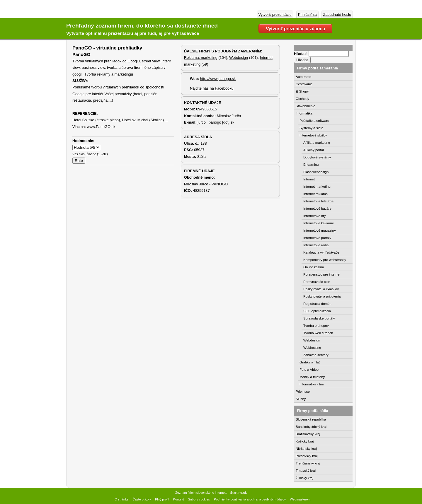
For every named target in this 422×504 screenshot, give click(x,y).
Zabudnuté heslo (337, 14)
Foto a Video (309, 370)
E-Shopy (302, 91)
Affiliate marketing (317, 143)
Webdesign (239, 58)
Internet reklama (315, 194)
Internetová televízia (318, 201)
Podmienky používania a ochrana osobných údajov (250, 499)
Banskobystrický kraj (311, 427)
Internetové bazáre (317, 209)
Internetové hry (315, 216)
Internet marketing (317, 187)
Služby (301, 399)
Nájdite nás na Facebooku (212, 88)
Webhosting (312, 348)
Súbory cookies (199, 499)
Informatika (304, 113)
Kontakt (179, 499)
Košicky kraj (305, 441)
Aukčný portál (314, 150)
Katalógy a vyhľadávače (321, 252)
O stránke (121, 499)
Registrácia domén (317, 304)
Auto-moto (303, 77)
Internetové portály (317, 238)
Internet (309, 179)
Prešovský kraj (307, 456)
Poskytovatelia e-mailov (321, 289)
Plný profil (162, 499)
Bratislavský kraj (308, 434)
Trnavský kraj (306, 471)
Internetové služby (313, 135)
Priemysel (303, 392)
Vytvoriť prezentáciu (275, 14)
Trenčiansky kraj (308, 463)
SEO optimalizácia (317, 311)
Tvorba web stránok (318, 333)
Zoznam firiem (185, 493)
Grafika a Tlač (310, 362)
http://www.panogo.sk (218, 79)
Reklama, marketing (201, 58)
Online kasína (314, 267)
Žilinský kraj (304, 478)
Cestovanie (304, 84)
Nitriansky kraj (306, 449)
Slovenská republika (311, 419)
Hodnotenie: (83, 141)
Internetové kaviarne (319, 223)
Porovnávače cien (317, 282)
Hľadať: (301, 54)
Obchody (302, 99)
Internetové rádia (316, 245)
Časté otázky (142, 499)
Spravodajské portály (319, 318)
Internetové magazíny (320, 230)
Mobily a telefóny (312, 377)
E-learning (311, 165)
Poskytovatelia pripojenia (322, 296)
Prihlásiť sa (307, 14)
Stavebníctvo (306, 106)
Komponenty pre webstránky (325, 260)
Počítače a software (314, 121)
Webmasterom (300, 499)
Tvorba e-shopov (316, 326)
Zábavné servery (316, 355)
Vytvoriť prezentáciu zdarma (295, 29)
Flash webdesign (316, 172)
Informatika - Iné (312, 384)
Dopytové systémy (317, 157)
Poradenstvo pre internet (322, 274)
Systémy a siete (311, 128)
